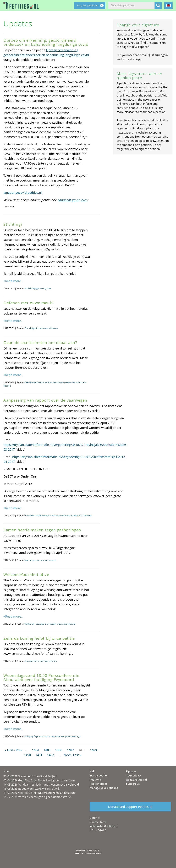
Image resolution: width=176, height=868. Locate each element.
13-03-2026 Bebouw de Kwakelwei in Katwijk (31, 789)
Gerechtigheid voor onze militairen (41, 328)
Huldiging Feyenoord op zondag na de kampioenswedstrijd (52, 736)
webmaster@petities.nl (104, 826)
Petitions (95, 780)
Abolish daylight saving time (38, 288)
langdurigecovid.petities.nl (23, 192)
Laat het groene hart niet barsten (40, 560)
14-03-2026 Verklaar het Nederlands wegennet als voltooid (41, 785)
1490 (27, 755)
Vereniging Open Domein (88, 854)
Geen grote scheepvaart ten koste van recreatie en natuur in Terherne (58, 516)
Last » (77, 755)
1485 (47, 750)
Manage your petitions (104, 788)
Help (93, 771)
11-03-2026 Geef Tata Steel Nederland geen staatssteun (39, 793)
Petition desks (98, 784)
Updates (131, 771)
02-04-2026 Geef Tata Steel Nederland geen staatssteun (39, 780)
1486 (59, 750)
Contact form (98, 822)
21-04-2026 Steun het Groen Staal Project (30, 776)
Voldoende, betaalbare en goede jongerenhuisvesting (50, 624)
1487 (70, 750)
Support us (133, 784)
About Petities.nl (136, 780)
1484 (35, 750)
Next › (68, 755)
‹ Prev (18, 750)
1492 (51, 755)
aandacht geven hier (72, 200)
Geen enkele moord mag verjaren (41, 661)
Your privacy (134, 775)
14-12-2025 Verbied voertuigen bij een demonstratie (37, 797)
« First (9, 750)
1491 (39, 755)
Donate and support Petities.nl (130, 807)
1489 (93, 750)
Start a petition (99, 775)
